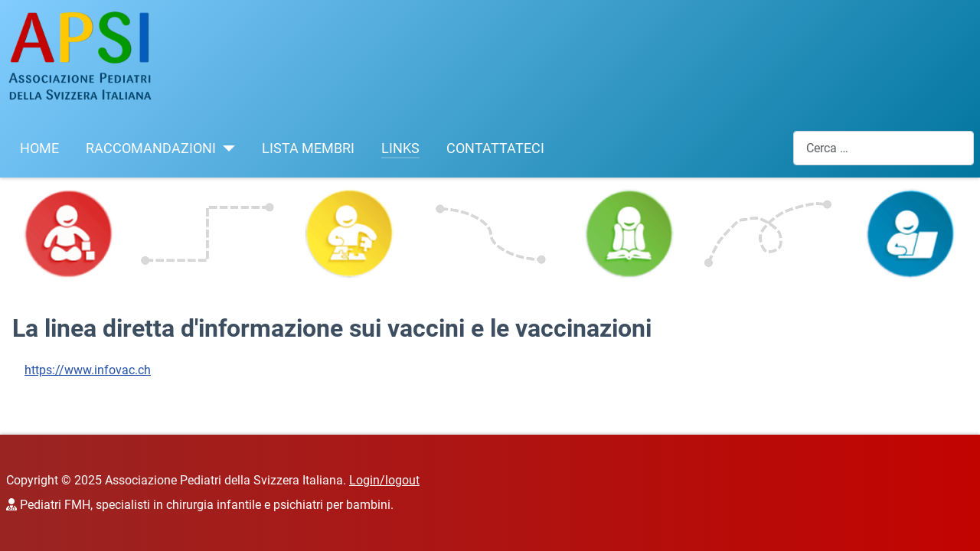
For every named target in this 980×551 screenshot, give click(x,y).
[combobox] (884, 148)
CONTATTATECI (495, 148)
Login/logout (384, 480)
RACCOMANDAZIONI (151, 148)
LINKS (400, 148)
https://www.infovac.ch (88, 370)
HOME (39, 148)
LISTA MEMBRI (308, 148)
